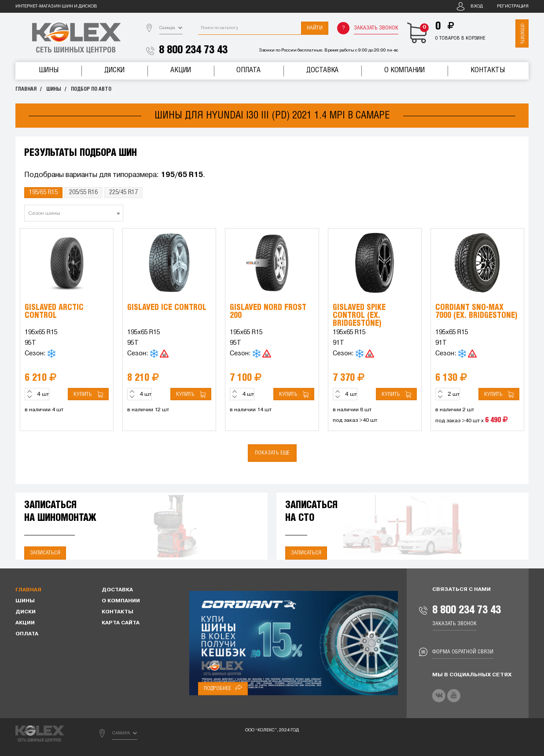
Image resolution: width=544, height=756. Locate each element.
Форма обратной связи (463, 652)
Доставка (322, 70)
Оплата (248, 70)
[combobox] (74, 213)
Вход (477, 6)
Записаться (45, 553)
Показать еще (272, 453)
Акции (181, 70)
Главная (26, 89)
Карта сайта (121, 623)
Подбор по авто (91, 89)
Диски (114, 70)
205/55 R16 (83, 192)
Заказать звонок (376, 28)
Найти (315, 28)
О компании (404, 70)
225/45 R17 (123, 192)
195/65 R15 (43, 192)
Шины (49, 70)
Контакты (488, 70)
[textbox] (74, 214)
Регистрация (513, 6)
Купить (88, 394)
